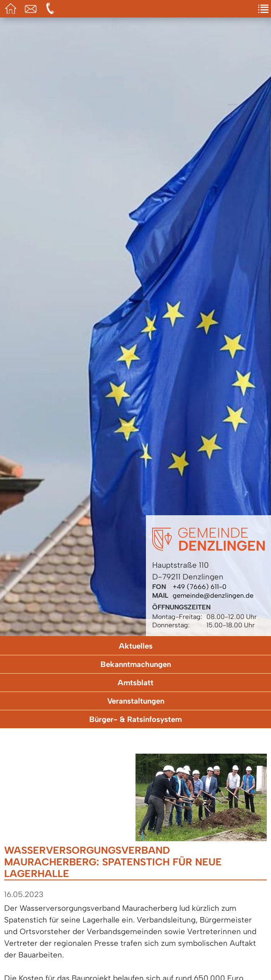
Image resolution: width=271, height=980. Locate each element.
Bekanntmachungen (136, 664)
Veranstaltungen (136, 701)
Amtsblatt (135, 683)
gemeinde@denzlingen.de (213, 595)
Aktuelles (136, 646)
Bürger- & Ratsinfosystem (135, 719)
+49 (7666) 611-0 (199, 587)
